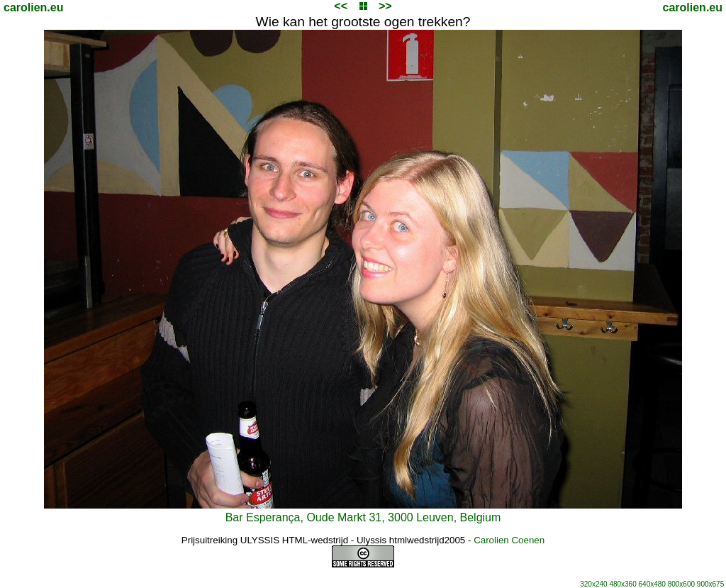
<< (341, 6)
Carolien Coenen (509, 540)
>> (385, 6)
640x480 (652, 584)
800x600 (681, 584)
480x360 (622, 584)
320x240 (593, 584)
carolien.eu (33, 7)
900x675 (710, 584)
